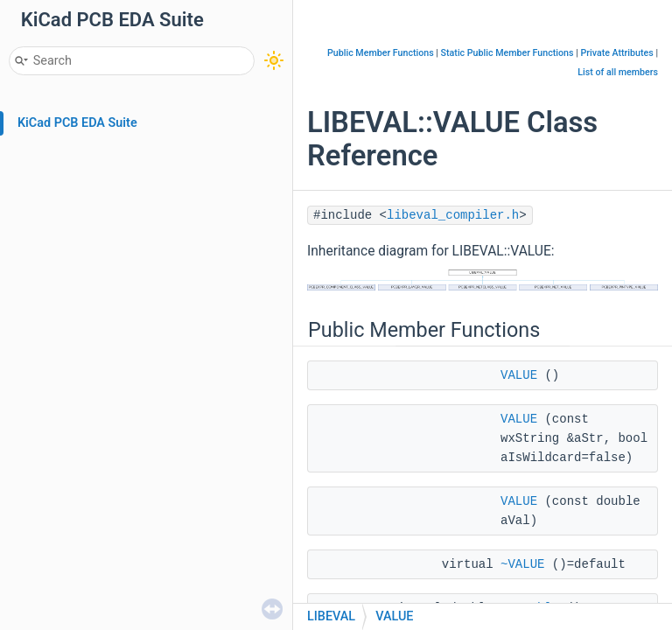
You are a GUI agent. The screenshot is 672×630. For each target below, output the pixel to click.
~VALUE (522, 564)
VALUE (519, 375)
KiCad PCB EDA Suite (77, 123)
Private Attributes (616, 53)
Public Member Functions (381, 53)
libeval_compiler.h (453, 215)
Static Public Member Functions (507, 53)
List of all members (618, 72)
